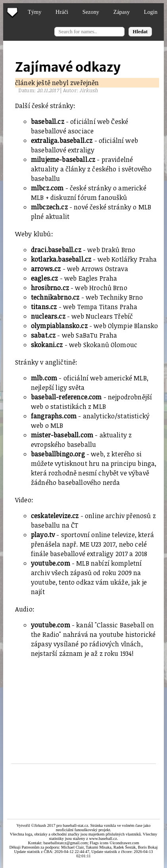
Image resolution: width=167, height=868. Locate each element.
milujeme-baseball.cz (63, 160)
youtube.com (51, 563)
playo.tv (43, 535)
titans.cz (44, 307)
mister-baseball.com (62, 435)
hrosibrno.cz (50, 288)
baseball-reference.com (66, 397)
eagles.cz (44, 278)
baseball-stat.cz (75, 825)
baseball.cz (48, 122)
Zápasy (122, 12)
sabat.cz (43, 335)
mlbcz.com (47, 188)
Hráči (62, 12)
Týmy (35, 12)
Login (151, 12)
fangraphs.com (54, 416)
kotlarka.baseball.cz (61, 259)
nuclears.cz (48, 316)
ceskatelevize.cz (55, 516)
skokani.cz (47, 345)
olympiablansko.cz (59, 326)
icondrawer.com (126, 843)
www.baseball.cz (103, 839)
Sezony (91, 12)
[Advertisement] (87, 704)
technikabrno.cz (55, 297)
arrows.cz (46, 269)
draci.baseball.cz (56, 250)
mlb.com (44, 378)
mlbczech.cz (49, 207)
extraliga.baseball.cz (62, 141)
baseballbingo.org (58, 454)
